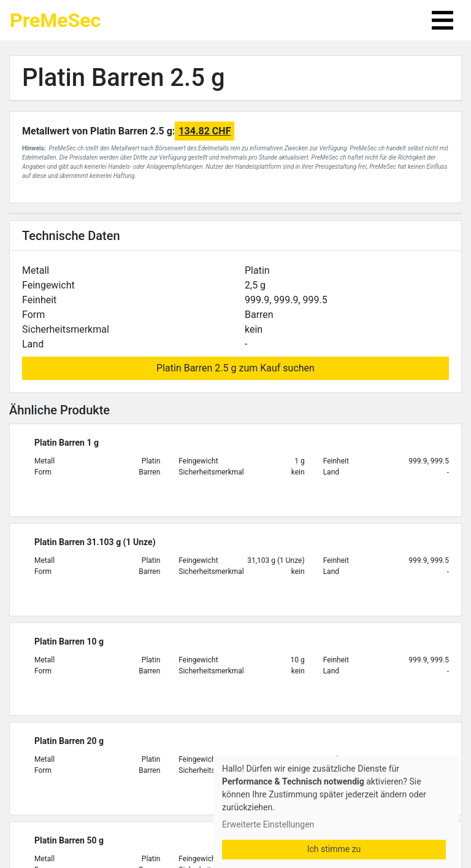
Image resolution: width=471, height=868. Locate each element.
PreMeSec (55, 20)
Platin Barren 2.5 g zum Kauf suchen (235, 368)
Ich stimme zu (334, 849)
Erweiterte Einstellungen (268, 824)
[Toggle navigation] (442, 20)
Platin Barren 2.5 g (124, 78)
